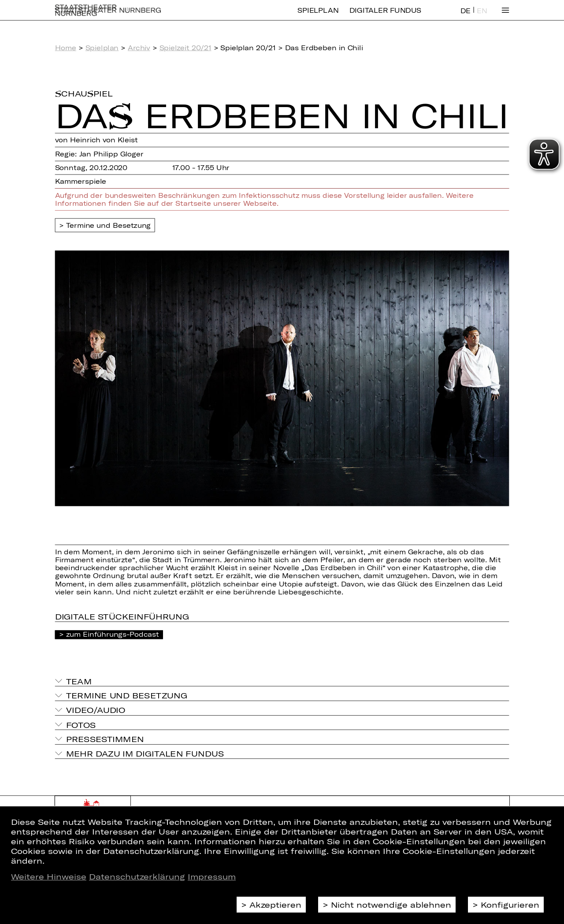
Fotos (81, 724)
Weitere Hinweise (49, 876)
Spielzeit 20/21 (186, 48)
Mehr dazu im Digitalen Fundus (145, 753)
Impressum (212, 876)
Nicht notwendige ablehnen (391, 905)
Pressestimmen (105, 739)
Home (66, 48)
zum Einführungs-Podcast (113, 634)
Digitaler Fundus (385, 17)
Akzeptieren (275, 905)
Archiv (139, 48)
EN (482, 17)
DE (466, 17)
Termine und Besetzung (109, 225)
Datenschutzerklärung (137, 876)
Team (79, 681)
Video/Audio (96, 710)
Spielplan (318, 17)
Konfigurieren (510, 905)
